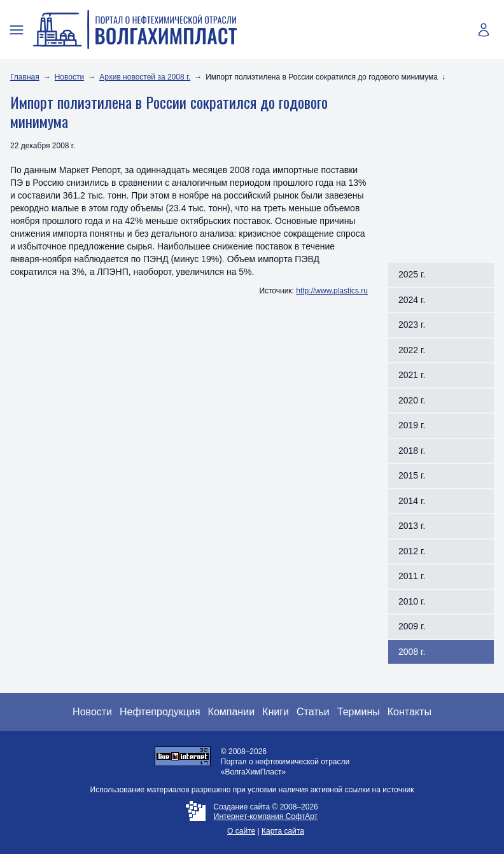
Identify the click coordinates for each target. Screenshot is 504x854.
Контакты (409, 712)
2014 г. (412, 501)
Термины (359, 712)
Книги (276, 712)
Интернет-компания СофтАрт (266, 816)
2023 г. (412, 325)
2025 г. (412, 274)
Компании (232, 712)
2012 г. (412, 551)
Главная (25, 77)
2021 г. (412, 375)
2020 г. (412, 400)
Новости (69, 77)
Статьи (313, 712)
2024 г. (412, 300)
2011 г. (412, 576)
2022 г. (412, 350)
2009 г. (412, 626)
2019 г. (412, 425)
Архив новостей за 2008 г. (145, 77)
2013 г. (412, 526)
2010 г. (412, 601)
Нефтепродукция (160, 712)
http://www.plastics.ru (332, 291)
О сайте (241, 831)
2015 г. (412, 475)
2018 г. (412, 451)
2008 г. (412, 652)
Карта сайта (283, 831)
